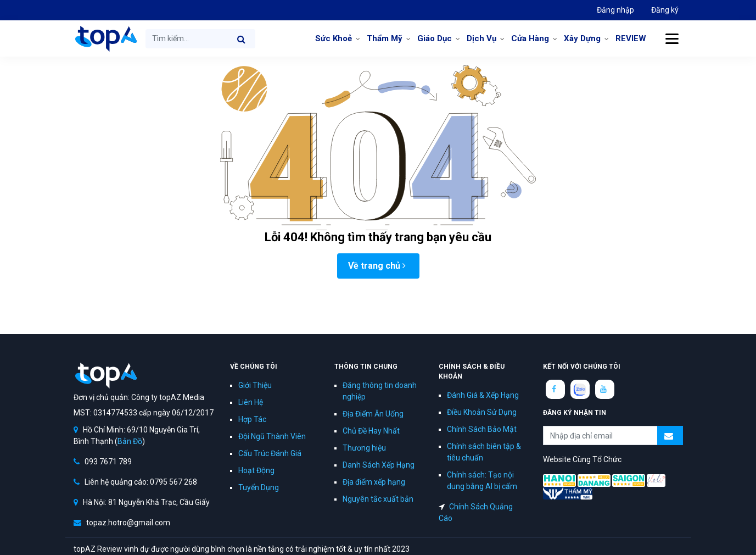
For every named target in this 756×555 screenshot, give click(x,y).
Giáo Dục (435, 38)
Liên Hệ (251, 402)
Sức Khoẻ (334, 38)
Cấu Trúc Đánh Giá (270, 453)
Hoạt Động (256, 470)
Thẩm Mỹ (385, 38)
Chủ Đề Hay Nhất (371, 431)
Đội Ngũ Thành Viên (272, 436)
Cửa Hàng (530, 38)
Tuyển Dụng (259, 487)
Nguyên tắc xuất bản (378, 499)
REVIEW (631, 38)
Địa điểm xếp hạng (374, 482)
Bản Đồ (130, 441)
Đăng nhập (615, 10)
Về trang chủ (377, 266)
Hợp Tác (252, 419)
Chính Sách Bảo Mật (482, 429)
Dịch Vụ (481, 38)
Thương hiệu (364, 448)
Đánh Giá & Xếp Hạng (483, 395)
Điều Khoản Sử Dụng (482, 412)
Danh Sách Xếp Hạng (379, 465)
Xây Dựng (582, 38)
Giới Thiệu (255, 385)
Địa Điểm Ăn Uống (373, 414)
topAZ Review (105, 38)
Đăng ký (665, 10)
